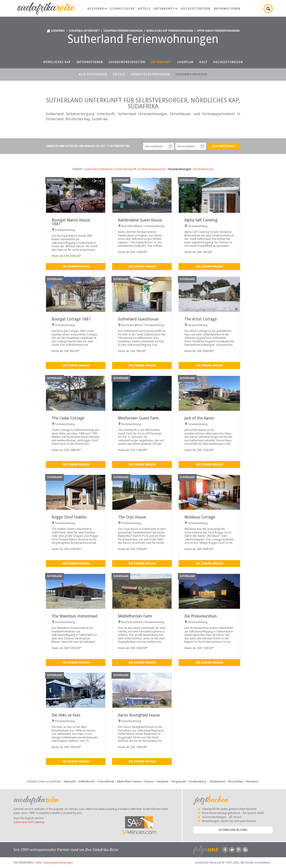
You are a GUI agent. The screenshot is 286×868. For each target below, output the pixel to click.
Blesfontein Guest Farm (138, 418)
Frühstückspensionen (150, 74)
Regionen (97, 9)
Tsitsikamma (217, 781)
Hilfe (38, 863)
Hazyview (163, 781)
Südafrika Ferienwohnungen (123, 31)
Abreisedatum (202, 146)
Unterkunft (166, 9)
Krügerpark (179, 781)
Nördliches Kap (57, 62)
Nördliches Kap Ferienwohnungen (170, 31)
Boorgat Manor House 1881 (71, 222)
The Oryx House (132, 517)
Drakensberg (198, 781)
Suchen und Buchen (233, 830)
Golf (203, 62)
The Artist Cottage (201, 319)
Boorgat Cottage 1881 (71, 319)
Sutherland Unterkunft (99, 169)
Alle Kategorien (93, 74)
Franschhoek (106, 781)
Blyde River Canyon (129, 781)
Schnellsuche (122, 9)
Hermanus (252, 781)
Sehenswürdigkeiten (127, 62)
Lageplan (185, 62)
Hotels (144, 9)
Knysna (149, 781)
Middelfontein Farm (135, 616)
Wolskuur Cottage (200, 517)
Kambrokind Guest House (140, 220)
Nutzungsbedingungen (58, 863)
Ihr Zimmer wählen (76, 267)
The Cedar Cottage (68, 418)
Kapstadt (70, 781)
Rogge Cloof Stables (69, 517)
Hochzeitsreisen (196, 9)
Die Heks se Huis (66, 715)
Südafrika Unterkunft (84, 31)
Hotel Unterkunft (126, 169)
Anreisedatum (170, 146)
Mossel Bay (235, 781)
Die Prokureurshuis (201, 616)
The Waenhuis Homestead (74, 616)
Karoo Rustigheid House (139, 715)
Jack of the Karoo (199, 418)
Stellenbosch (87, 781)
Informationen (227, 9)
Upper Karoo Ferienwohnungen (218, 31)
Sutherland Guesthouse (138, 319)
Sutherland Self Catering (29, 822)
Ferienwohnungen (191, 74)
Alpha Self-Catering (201, 220)
